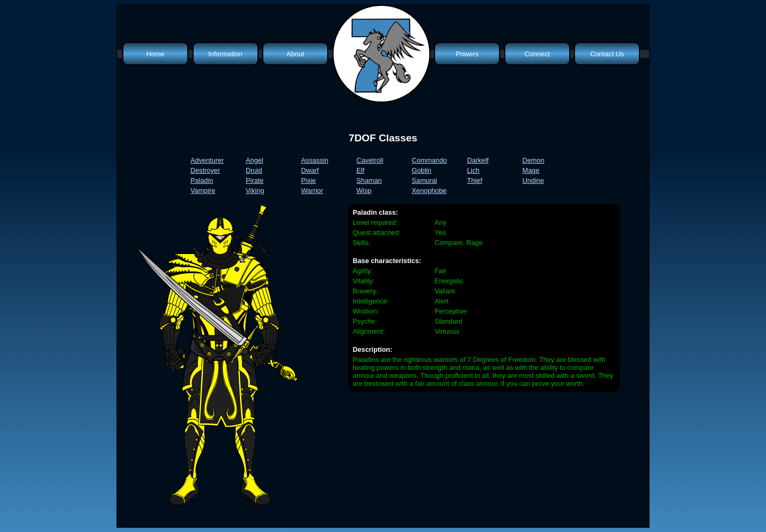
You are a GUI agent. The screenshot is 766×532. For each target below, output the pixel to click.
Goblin (422, 170)
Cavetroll (370, 160)
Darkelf (478, 160)
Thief (474, 180)
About (295, 54)
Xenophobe (429, 191)
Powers (467, 54)
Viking (255, 191)
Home (155, 54)
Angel (255, 160)
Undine (533, 180)
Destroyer (205, 170)
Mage (531, 170)
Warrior (312, 191)
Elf (360, 170)
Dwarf (310, 170)
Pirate (255, 180)
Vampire (203, 191)
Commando (429, 160)
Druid (254, 170)
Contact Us (607, 54)
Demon (533, 160)
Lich (473, 170)
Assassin (315, 160)
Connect (537, 54)
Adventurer (207, 160)
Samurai (424, 180)
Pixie (309, 180)
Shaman (369, 180)
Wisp (364, 191)
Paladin (202, 180)
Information (226, 54)
